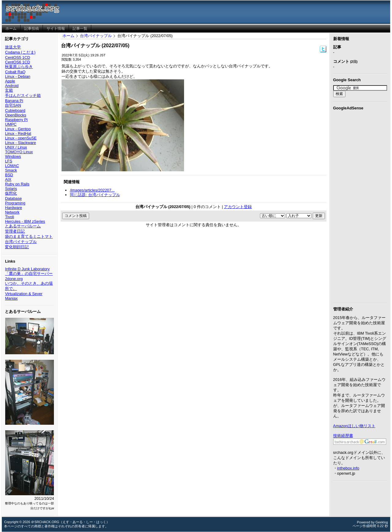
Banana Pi (14, 101)
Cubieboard (15, 110)
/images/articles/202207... (92, 190)
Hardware (13, 208)
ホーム (68, 36)
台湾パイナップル (21, 242)
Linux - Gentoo (18, 129)
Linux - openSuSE (21, 138)
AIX (8, 179)
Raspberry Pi (16, 120)
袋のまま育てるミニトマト (29, 236)
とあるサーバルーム (23, 226)
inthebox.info (348, 468)
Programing (15, 203)
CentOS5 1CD (17, 57)
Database (13, 198)
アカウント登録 (238, 207)
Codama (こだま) (20, 52)
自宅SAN (13, 105)
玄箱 (9, 90)
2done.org (14, 279)
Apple (10, 81)
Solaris (11, 189)
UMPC (11, 124)
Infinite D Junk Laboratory (27, 269)
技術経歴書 (343, 436)
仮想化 (11, 193)
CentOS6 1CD (17, 62)
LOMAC (12, 166)
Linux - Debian (18, 76)
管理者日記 (15, 231)
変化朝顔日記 (17, 247)
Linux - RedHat (18, 133)
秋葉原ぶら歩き (19, 67)
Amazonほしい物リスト (354, 426)
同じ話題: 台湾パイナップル (95, 195)
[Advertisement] (360, 206)
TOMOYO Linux (19, 152)
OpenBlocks (15, 115)
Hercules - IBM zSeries (25, 221)
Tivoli (9, 217)
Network (12, 212)
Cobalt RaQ (15, 72)
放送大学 (13, 47)
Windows (13, 156)
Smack (11, 170)
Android (12, 86)
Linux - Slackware (20, 143)
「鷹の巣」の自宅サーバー (29, 274)
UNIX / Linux (16, 147)
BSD (9, 175)
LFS (8, 161)
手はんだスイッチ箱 (23, 95)
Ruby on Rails (17, 184)
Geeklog (382, 522)
